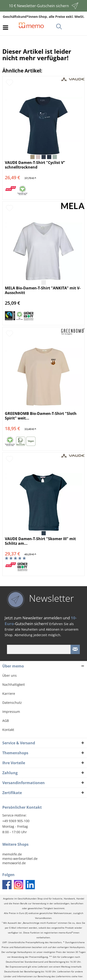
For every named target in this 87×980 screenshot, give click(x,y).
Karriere (9, 694)
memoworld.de (14, 863)
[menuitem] (7, 28)
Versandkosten (43, 918)
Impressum (11, 712)
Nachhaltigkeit (14, 684)
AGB (6, 721)
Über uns (10, 675)
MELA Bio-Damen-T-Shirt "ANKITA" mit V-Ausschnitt (43, 290)
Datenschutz (12, 703)
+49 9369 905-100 (16, 821)
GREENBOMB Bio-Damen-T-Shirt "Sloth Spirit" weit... (41, 416)
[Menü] (7, 28)
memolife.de (12, 854)
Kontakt (8, 730)
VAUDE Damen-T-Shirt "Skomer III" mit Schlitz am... (40, 541)
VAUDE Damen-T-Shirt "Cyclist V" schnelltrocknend (35, 165)
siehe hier (77, 976)
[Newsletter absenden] (75, 649)
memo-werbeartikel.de (20, 859)
